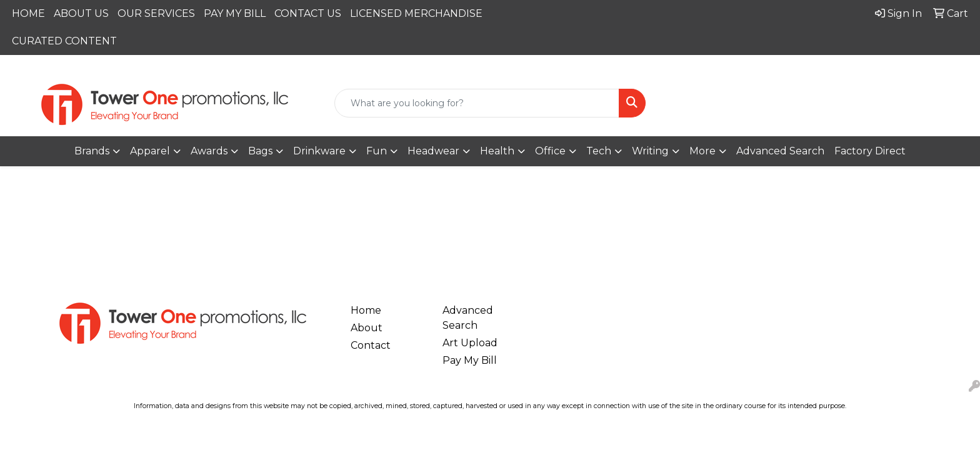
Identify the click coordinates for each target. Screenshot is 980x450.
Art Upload (470, 343)
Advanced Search (780, 151)
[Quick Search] (477, 103)
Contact (371, 345)
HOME (28, 13)
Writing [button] (650, 151)
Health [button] (497, 151)
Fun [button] (377, 151)
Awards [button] (209, 151)
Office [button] (550, 151)
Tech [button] (599, 151)
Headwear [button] (433, 151)
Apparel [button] (150, 151)
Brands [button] (92, 151)
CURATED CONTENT (64, 41)
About (367, 328)
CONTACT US (308, 13)
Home (366, 310)
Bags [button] (260, 151)
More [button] (702, 151)
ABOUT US (81, 13)
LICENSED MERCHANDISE (416, 13)
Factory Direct (870, 151)
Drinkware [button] (319, 151)
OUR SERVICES (156, 13)
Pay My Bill (470, 360)
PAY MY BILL (235, 13)
